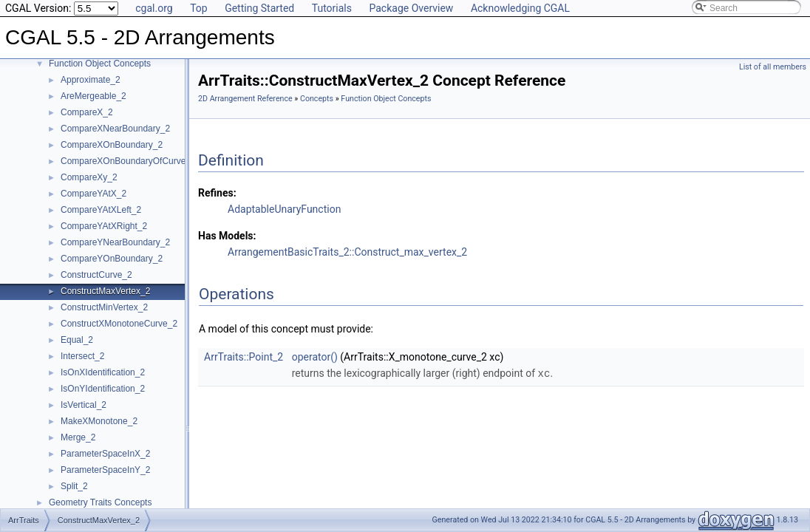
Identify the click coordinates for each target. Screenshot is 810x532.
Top (199, 8)
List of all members (773, 67)
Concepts (317, 99)
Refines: (217, 193)
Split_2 (74, 486)
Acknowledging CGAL (520, 8)
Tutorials (332, 8)
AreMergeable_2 (93, 96)
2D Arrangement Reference (245, 99)
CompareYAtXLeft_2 (101, 210)
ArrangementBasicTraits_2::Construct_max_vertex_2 (347, 252)
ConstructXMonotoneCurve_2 (119, 324)
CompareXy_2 (89, 177)
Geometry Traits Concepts (100, 502)
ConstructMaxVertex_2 (105, 291)
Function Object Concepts (100, 64)
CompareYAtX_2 (93, 194)
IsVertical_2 (84, 405)
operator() (315, 357)
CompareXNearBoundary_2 (115, 129)
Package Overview (411, 8)
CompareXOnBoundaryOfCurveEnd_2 (136, 161)
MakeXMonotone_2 (99, 421)
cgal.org (154, 8)
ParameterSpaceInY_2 (105, 470)
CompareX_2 (87, 112)
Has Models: (227, 236)
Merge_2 (78, 437)
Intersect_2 (82, 356)
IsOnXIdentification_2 (103, 372)
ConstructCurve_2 (96, 275)
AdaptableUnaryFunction (284, 209)
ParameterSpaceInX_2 (105, 454)
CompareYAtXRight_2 (104, 226)
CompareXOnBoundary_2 (112, 145)
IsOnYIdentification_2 (103, 389)
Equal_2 (77, 340)
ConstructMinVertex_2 (104, 307)
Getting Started (259, 8)
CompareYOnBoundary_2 (112, 259)
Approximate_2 (91, 80)
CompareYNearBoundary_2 (115, 242)
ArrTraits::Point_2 (244, 357)
